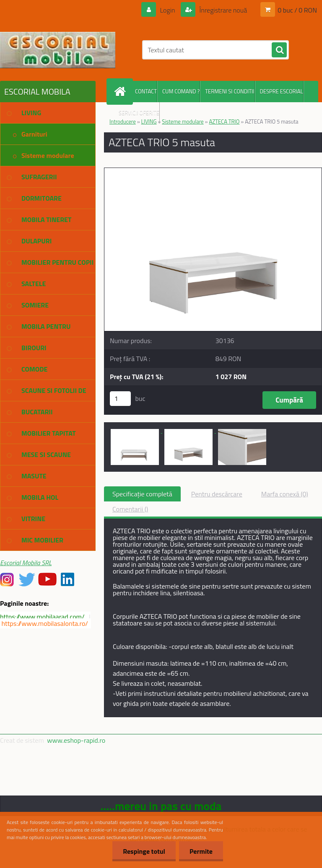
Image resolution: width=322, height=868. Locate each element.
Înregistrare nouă (222, 10)
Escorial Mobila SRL (26, 563)
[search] (279, 50)
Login (167, 10)
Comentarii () (130, 509)
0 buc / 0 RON (297, 10)
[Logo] (58, 50)
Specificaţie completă (142, 494)
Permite (201, 851)
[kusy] (120, 399)
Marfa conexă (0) (285, 494)
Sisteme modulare (183, 121)
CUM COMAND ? (181, 91)
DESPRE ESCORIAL (282, 91)
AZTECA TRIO (224, 121)
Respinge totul (144, 851)
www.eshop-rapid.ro (76, 740)
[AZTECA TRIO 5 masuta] (213, 171)
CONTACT (146, 91)
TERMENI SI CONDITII (230, 91)
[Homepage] (122, 92)
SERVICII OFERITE (139, 113)
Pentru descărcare (217, 494)
